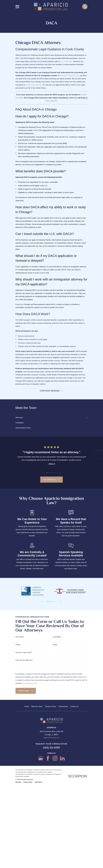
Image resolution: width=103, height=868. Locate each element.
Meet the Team (37, 816)
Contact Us (74, 816)
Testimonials (63, 816)
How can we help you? (24, 770)
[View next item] (61, 473)
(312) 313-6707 (52, 857)
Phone (18, 754)
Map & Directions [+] (51, 847)
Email (55, 754)
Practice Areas (50, 816)
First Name (20, 746)
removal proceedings (34, 85)
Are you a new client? (24, 762)
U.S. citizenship (66, 61)
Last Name (57, 746)
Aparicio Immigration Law (70, 76)
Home (27, 816)
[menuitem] (50, 418)
